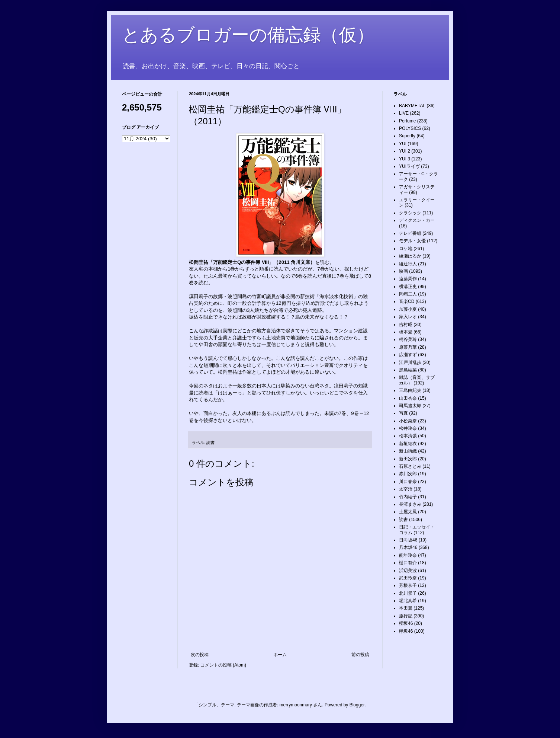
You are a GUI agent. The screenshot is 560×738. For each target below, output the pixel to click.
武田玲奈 (408, 578)
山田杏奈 (408, 398)
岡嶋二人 (408, 294)
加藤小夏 (408, 309)
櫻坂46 (406, 623)
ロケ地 (406, 249)
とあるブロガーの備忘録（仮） (248, 35)
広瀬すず (408, 355)
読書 (210, 443)
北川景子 (408, 593)
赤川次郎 (408, 474)
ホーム (280, 655)
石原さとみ (410, 466)
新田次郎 (408, 459)
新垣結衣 (408, 444)
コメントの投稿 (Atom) (223, 665)
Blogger (357, 705)
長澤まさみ (410, 504)
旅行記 (406, 616)
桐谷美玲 (408, 339)
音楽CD (407, 301)
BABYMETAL (412, 106)
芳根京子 (408, 585)
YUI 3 (405, 159)
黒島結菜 (408, 370)
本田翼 (406, 608)
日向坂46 (408, 540)
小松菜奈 (408, 421)
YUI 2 (405, 151)
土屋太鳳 (408, 512)
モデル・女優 (412, 241)
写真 (403, 413)
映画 (403, 271)
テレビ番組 (410, 233)
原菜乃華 (408, 347)
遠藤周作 (408, 279)
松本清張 (408, 436)
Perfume (407, 121)
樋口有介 (408, 563)
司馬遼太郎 (410, 406)
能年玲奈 (408, 555)
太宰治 (406, 489)
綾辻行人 (408, 264)
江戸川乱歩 (410, 362)
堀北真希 (408, 601)
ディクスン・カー (417, 220)
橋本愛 (406, 332)
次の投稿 (200, 655)
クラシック (410, 213)
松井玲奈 (408, 428)
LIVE (404, 113)
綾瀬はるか (410, 256)
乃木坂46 (408, 547)
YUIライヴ (409, 166)
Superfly (407, 136)
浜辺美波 (408, 571)
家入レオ (408, 317)
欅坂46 (406, 631)
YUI (403, 144)
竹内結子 (408, 497)
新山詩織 (408, 451)
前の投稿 (360, 655)
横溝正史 (408, 287)
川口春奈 (408, 482)
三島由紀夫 (410, 390)
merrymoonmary (296, 705)
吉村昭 (406, 325)
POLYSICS (410, 128)
